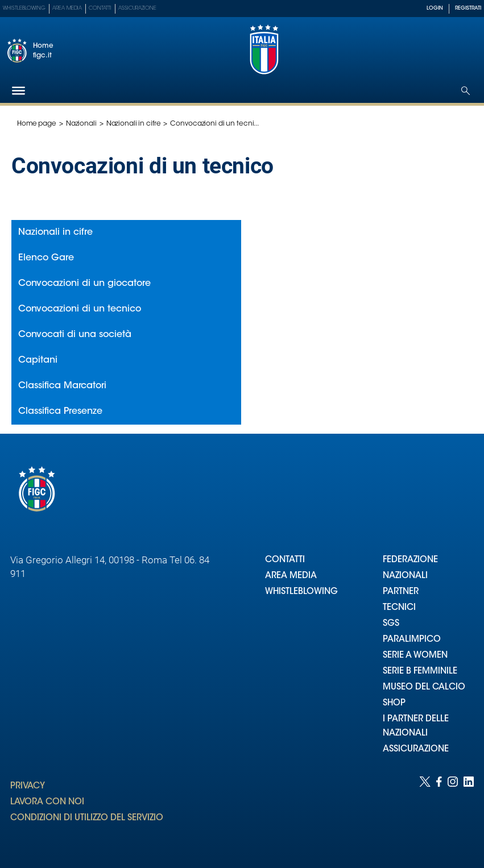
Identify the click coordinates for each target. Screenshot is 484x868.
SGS (391, 624)
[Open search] (466, 91)
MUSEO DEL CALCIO (424, 688)
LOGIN (435, 8)
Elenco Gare (46, 258)
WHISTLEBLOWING (301, 592)
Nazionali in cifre (134, 124)
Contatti (100, 8)
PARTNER (401, 592)
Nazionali (81, 124)
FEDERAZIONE (410, 560)
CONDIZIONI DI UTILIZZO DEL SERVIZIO (87, 818)
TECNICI (399, 608)
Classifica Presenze (60, 412)
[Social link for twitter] (425, 811)
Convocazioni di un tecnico (80, 309)
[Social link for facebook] (439, 811)
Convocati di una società (75, 335)
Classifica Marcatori (62, 386)
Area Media (67, 8)
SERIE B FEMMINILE (420, 672)
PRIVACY (28, 786)
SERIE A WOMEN (415, 656)
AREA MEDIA (291, 576)
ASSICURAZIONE (416, 749)
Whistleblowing (24, 8)
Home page (37, 124)
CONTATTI (285, 560)
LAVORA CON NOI (47, 802)
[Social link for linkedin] (469, 811)
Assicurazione (137, 8)
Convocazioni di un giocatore (84, 284)
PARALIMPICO (412, 640)
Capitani (38, 360)
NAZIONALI (405, 576)
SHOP (394, 703)
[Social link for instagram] (453, 811)
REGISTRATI (468, 8)
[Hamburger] (18, 91)
